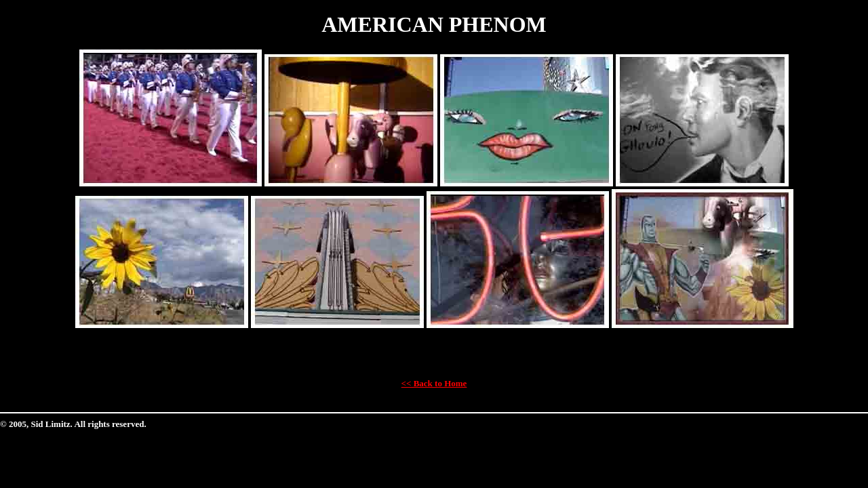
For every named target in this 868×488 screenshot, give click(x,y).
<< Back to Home (434, 383)
